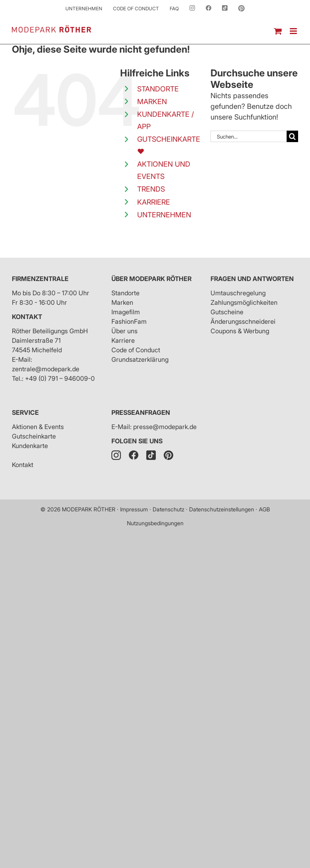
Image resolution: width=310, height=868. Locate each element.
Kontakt (27, 317)
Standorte (125, 293)
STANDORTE (158, 89)
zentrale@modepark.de (46, 369)
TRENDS (151, 189)
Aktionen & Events (38, 427)
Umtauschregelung (238, 293)
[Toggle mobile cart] (278, 31)
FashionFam (129, 321)
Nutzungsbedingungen (155, 523)
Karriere (123, 340)
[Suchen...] (249, 136)
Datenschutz (168, 509)
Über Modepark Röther (151, 279)
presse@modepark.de (165, 427)
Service (25, 412)
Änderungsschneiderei (243, 321)
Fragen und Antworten (252, 279)
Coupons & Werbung (240, 331)
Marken (122, 302)
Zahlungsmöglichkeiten (244, 302)
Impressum (134, 509)
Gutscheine (227, 312)
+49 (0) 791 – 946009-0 (60, 378)
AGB (264, 509)
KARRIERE (154, 202)
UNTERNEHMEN (164, 215)
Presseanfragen (141, 412)
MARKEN (152, 102)
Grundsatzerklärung (140, 359)
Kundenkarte (30, 446)
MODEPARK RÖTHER (89, 509)
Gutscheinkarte (34, 436)
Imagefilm (126, 312)
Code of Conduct (136, 350)
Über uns (124, 331)
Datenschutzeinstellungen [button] (222, 509)
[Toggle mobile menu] (294, 31)
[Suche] (292, 136)
